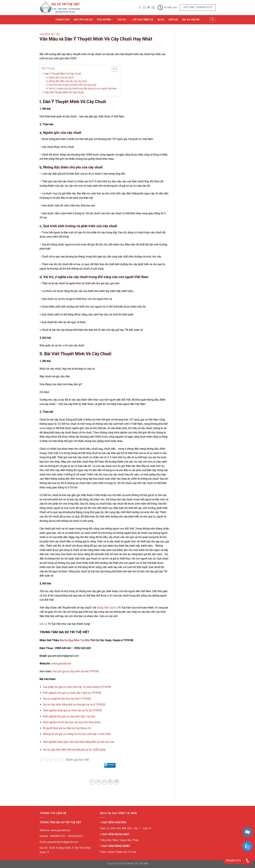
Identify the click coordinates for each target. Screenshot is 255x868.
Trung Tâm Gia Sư (107, 608)
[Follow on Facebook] (140, 8)
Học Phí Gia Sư (83, 20)
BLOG (161, 20)
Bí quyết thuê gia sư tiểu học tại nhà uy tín (67, 728)
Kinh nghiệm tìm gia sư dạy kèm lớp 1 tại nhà (69, 716)
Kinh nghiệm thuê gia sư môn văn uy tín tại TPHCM (72, 710)
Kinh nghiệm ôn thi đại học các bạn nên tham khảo (72, 722)
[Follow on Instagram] (144, 8)
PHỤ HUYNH (105, 20)
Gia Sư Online (191, 20)
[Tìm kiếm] (212, 20)
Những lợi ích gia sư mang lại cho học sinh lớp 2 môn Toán (77, 734)
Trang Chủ (62, 20)
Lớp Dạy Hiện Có (143, 20)
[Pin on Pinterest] (110, 782)
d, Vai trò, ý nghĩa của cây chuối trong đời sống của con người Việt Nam (82, 88)
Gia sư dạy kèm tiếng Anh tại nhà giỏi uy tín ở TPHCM (74, 705)
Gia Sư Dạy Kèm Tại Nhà (75, 640)
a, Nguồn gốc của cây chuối (60, 77)
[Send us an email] (153, 8)
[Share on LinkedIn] (116, 782)
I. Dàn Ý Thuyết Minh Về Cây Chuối (62, 74)
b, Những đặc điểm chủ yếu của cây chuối (67, 81)
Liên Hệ (173, 20)
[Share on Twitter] (98, 782)
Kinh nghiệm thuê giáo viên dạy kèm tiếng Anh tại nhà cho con (79, 742)
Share (109, 765)
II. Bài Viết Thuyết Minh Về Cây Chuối (63, 92)
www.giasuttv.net (61, 664)
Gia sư (43, 624)
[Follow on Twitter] (149, 8)
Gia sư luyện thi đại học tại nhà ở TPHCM (67, 699)
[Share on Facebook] (92, 782)
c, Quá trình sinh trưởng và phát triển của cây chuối (71, 85)
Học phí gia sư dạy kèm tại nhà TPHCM (76, 671)
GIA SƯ (123, 20)
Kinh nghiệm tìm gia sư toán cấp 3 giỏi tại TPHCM (72, 693)
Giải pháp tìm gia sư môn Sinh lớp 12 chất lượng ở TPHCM (77, 687)
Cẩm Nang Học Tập (50, 34)
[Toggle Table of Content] (113, 69)
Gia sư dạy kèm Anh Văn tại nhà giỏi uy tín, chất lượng (74, 750)
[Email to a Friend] (104, 782)
